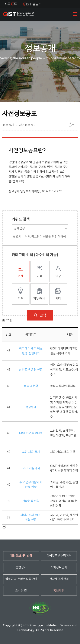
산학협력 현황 (31, 501)
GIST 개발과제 (31, 468)
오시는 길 (21, 591)
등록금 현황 (31, 386)
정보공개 (8, 125)
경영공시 (21, 568)
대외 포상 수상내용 (31, 433)
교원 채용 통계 (31, 452)
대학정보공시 (59, 568)
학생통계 (31, 407)
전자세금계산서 (59, 579)
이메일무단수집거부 (59, 556)
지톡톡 (11, 4)
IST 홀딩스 (32, 4)
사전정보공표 (28, 125)
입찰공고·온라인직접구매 (21, 579)
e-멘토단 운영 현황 (31, 370)
